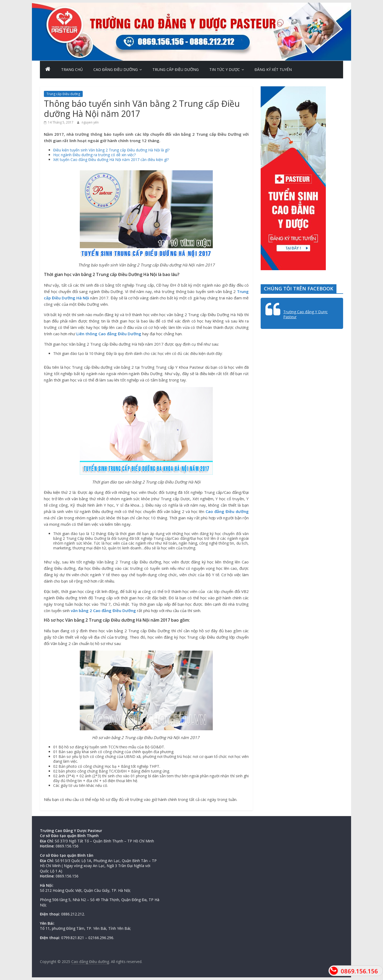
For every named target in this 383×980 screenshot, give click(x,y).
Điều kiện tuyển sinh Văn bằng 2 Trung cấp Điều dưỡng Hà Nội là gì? (111, 150)
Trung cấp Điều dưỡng (176, 69)
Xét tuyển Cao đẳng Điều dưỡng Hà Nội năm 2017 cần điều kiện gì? (111, 160)
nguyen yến (90, 122)
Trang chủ (72, 69)
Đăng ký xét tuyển (273, 69)
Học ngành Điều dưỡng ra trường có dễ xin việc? (94, 155)
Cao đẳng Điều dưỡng (227, 511)
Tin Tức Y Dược (225, 69)
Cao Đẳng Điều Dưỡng (116, 69)
